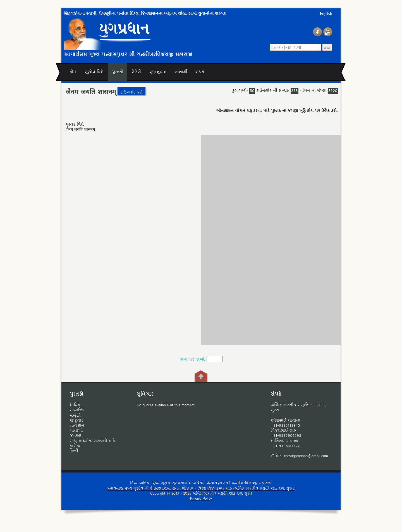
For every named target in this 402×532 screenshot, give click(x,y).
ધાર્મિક (75, 405)
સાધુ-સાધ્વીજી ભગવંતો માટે (92, 441)
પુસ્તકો (118, 72)
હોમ (73, 72)
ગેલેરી (136, 72)
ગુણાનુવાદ (158, 72)
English (326, 14)
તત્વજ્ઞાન (77, 426)
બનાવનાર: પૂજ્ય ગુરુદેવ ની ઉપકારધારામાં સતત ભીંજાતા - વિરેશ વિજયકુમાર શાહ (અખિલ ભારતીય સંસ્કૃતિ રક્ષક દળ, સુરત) (201, 489)
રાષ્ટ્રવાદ (77, 421)
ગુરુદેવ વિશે (94, 72)
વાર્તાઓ (76, 431)
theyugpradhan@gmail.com (306, 456)
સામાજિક (77, 410)
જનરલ (76, 436)
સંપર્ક (200, 72)
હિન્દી (74, 451)
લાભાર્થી (181, 72)
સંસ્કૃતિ (75, 416)
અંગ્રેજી (75, 446)
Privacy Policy (201, 499)
